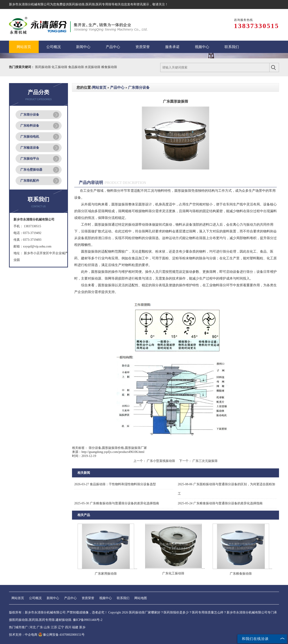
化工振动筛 (60, 67)
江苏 (54, 627)
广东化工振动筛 (173, 573)
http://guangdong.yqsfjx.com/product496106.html (113, 452)
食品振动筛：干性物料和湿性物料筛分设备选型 (115, 484)
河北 (33, 627)
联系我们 (123, 598)
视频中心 (106, 598)
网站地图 (141, 598)
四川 (68, 627)
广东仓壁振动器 (31, 170)
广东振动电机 (30, 137)
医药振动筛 (77, 4)
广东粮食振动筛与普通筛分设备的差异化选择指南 (117, 503)
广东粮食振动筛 (241, 574)
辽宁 (61, 627)
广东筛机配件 (30, 181)
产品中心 (117, 87)
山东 (47, 627)
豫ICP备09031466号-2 (88, 620)
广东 (40, 627)
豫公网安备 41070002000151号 (62, 635)
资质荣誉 (88, 598)
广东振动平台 (30, 159)
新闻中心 (53, 598)
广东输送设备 (30, 148)
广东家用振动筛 (106, 574)
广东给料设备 (30, 126)
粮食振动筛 (109, 67)
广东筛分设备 (30, 115)
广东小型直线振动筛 (161, 461)
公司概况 (35, 598)
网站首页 (99, 87)
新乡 (82, 627)
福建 (75, 627)
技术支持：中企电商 (23, 635)
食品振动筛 (76, 67)
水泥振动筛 (93, 67)
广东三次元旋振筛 (205, 461)
